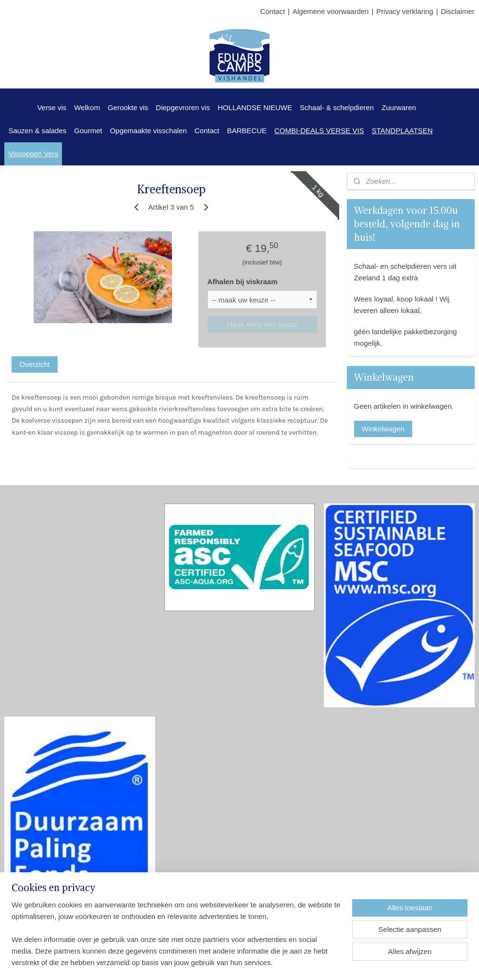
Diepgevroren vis (183, 107)
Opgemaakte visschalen (148, 131)
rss (241, 962)
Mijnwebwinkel (347, 962)
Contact (272, 11)
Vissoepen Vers (33, 154)
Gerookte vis (128, 107)
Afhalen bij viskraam (243, 282)
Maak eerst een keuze (262, 324)
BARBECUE (247, 131)
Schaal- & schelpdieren (337, 107)
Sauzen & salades (37, 131)
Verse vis (52, 107)
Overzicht (34, 364)
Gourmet (88, 131)
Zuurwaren (399, 107)
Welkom (87, 107)
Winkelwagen (383, 429)
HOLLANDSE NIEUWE (255, 107)
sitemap (224, 962)
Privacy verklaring (405, 11)
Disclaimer (458, 11)
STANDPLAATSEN (402, 131)
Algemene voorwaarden (331, 11)
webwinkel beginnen (272, 962)
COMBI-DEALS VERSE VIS (319, 131)
